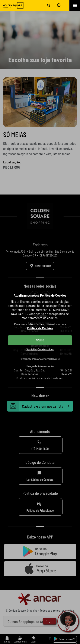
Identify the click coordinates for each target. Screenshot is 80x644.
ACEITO (40, 340)
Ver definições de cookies (40, 349)
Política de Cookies (40, 328)
